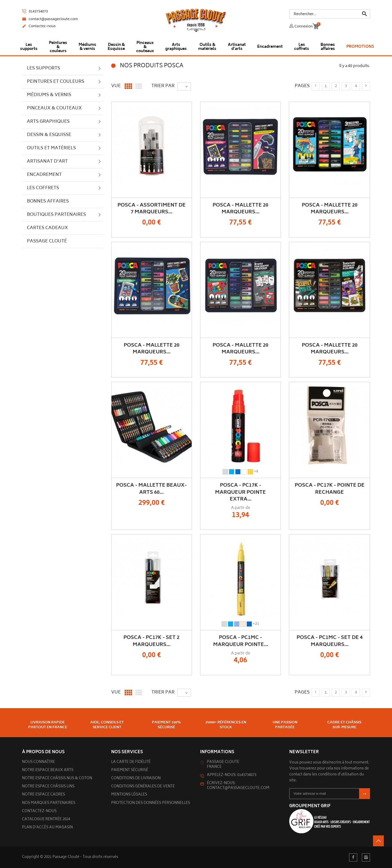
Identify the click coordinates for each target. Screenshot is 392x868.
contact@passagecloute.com (50, 20)
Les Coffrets (43, 188)
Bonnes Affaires (48, 201)
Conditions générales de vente (143, 787)
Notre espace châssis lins (48, 787)
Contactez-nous (39, 27)
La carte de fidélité (131, 762)
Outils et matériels (51, 148)
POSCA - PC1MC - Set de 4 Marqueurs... (330, 641)
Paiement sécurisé (130, 770)
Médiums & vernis (49, 95)
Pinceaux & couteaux (54, 108)
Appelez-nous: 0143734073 (232, 775)
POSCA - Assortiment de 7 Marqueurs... (152, 209)
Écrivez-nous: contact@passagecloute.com (238, 786)
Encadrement (44, 175)
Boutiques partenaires (56, 215)
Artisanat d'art (47, 161)
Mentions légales (129, 795)
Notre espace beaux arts (48, 770)
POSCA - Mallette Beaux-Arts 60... (151, 489)
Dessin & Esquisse (49, 135)
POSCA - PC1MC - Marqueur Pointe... (241, 641)
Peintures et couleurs (56, 82)
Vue (116, 86)
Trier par (163, 86)
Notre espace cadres (43, 795)
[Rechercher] (330, 14)
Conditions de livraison (136, 779)
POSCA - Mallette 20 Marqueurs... (240, 209)
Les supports (43, 68)
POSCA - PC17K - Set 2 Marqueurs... (151, 641)
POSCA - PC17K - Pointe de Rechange (330, 489)
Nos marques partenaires (49, 803)
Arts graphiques (48, 122)
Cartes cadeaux (47, 228)
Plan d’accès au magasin (47, 828)
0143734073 (35, 12)
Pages (302, 86)
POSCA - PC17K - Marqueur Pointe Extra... (240, 492)
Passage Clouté (47, 241)
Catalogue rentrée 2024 (46, 820)
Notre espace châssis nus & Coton (57, 779)
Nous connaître (38, 762)
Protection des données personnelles (151, 803)
